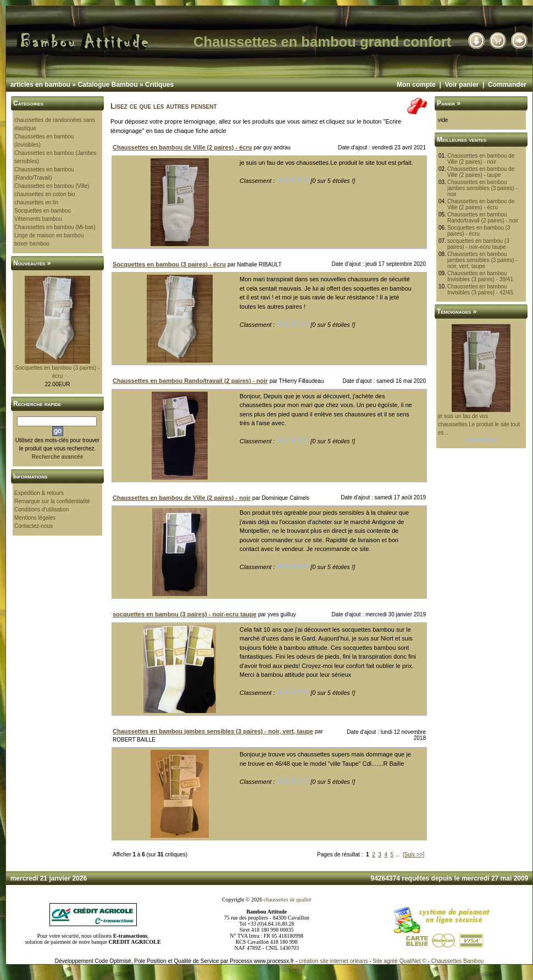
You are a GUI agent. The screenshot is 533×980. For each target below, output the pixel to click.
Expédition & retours (39, 493)
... (397, 854)
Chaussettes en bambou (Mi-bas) (55, 227)
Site (377, 961)
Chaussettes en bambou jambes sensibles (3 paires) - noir (482, 188)
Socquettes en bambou (43, 211)
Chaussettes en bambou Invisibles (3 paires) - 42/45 (480, 289)
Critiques (159, 85)
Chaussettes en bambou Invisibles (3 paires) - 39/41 (480, 276)
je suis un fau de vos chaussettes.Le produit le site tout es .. (479, 424)
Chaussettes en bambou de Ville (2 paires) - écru (481, 204)
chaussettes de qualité (288, 900)
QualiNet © (413, 961)
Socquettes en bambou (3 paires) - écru (479, 231)
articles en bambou (40, 85)
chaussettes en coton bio (45, 194)
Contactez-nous (34, 526)
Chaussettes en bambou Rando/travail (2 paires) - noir (483, 218)
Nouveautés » (32, 263)
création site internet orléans (334, 961)
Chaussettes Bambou (458, 961)
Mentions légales (35, 518)
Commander (507, 85)
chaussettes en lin (36, 202)
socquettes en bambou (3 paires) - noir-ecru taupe (478, 244)
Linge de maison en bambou (49, 235)
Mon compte (416, 85)
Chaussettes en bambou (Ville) (52, 186)
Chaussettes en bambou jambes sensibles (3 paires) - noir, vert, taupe (482, 260)
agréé (391, 961)
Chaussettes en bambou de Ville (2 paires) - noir (481, 159)
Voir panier (462, 85)
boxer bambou (32, 244)
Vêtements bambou (38, 219)
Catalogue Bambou (107, 85)
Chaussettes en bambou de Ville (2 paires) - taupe (481, 172)
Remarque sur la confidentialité (52, 501)
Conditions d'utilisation (41, 510)
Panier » (449, 103)
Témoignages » (457, 311)
